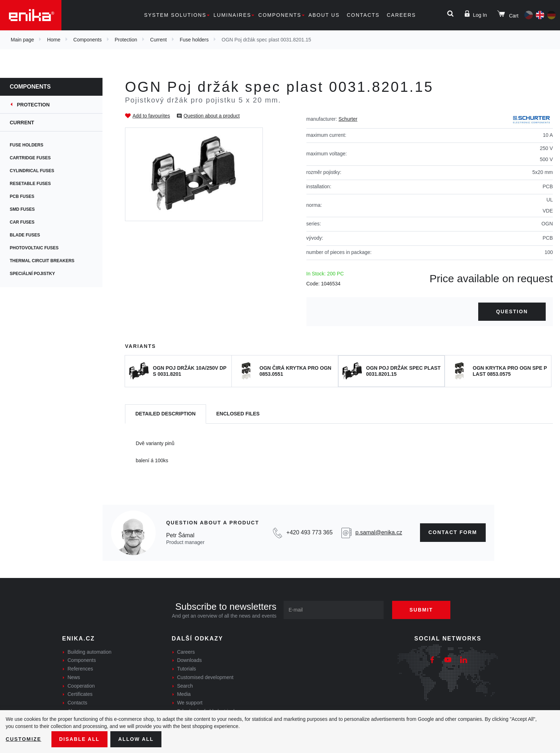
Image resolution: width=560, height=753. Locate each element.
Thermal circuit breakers (47, 261)
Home (54, 40)
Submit (422, 610)
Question (512, 311)
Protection (126, 40)
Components (280, 15)
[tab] (166, 414)
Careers (401, 15)
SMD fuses (27, 209)
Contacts (363, 15)
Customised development (205, 677)
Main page (22, 40)
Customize (24, 739)
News (74, 677)
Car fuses (27, 222)
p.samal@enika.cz (379, 532)
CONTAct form (453, 532)
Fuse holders (194, 40)
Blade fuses (29, 235)
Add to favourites (151, 116)
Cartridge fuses (35, 158)
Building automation (89, 652)
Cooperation (81, 686)
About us (324, 15)
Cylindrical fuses (36, 171)
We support (190, 703)
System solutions (175, 15)
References (80, 669)
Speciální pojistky (37, 274)
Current (158, 40)
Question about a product (212, 116)
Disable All (80, 739)
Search (185, 686)
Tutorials (187, 669)
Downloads (189, 660)
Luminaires (232, 15)
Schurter (348, 119)
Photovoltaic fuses (39, 248)
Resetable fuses (35, 184)
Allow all (136, 739)
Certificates (80, 694)
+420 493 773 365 (309, 532)
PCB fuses (27, 196)
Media (184, 694)
